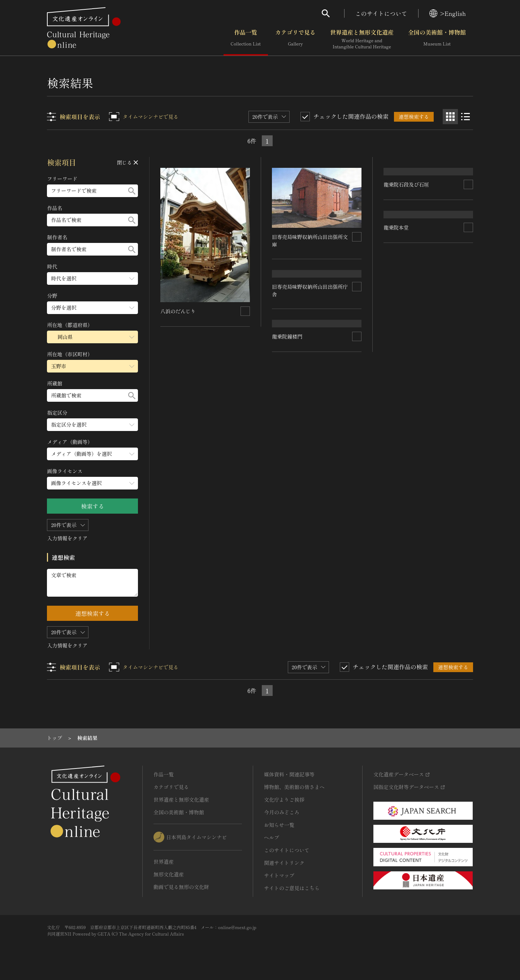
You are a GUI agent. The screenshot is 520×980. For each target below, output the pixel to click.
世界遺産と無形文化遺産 (362, 39)
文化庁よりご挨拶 (284, 800)
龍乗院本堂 (396, 344)
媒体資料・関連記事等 (289, 774)
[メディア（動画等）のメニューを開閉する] (93, 454)
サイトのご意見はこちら (292, 888)
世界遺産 (164, 862)
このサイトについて (381, 13)
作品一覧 (246, 39)
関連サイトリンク (284, 863)
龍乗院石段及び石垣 (406, 240)
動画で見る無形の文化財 (181, 887)
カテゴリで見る (295, 39)
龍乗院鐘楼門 (287, 464)
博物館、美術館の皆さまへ (294, 787)
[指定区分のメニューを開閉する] (93, 425)
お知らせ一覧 (279, 825)
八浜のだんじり (178, 311)
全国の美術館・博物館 (437, 39)
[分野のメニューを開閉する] (93, 308)
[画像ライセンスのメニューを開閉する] (93, 483)
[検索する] (132, 191)
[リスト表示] (465, 117)
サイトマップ (279, 875)
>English (448, 13)
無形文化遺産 (169, 874)
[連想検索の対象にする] (246, 311)
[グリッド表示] (450, 117)
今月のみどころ (282, 812)
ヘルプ (272, 837)
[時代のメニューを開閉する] (93, 278)
